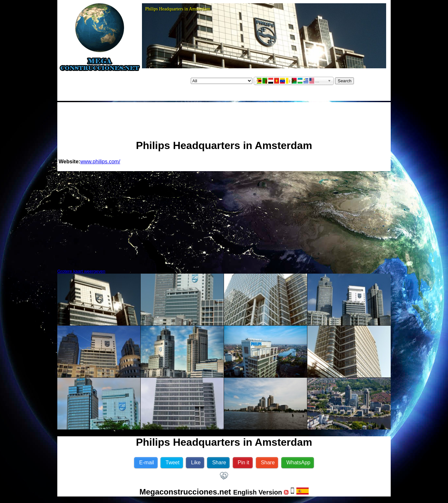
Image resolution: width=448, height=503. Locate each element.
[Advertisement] (224, 118)
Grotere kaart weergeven (81, 271)
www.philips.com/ (100, 162)
